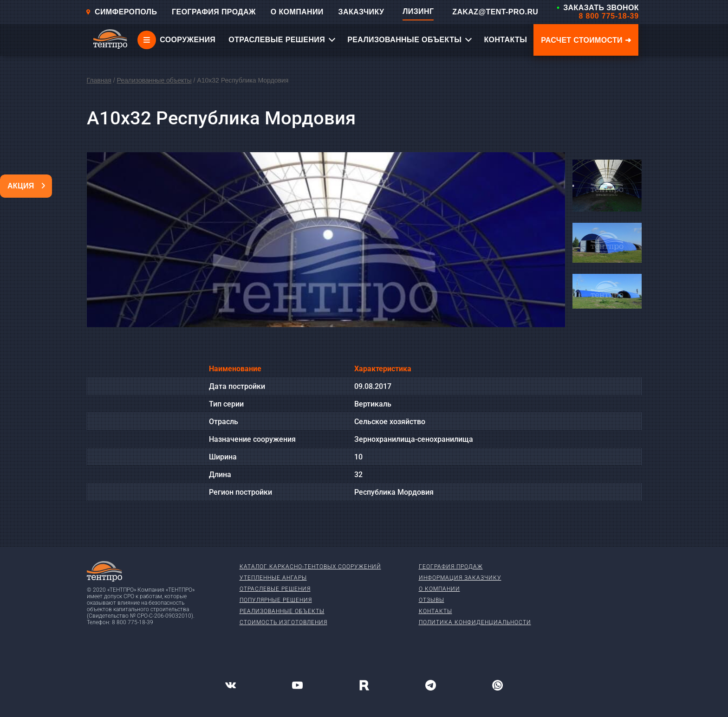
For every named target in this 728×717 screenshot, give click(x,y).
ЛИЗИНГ (418, 11)
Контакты (435, 611)
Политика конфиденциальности (475, 622)
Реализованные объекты (154, 80)
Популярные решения (276, 600)
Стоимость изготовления (283, 622)
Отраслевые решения (275, 589)
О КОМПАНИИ (297, 12)
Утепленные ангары (273, 578)
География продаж (451, 567)
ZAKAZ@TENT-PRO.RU (495, 12)
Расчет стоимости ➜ (586, 40)
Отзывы (432, 600)
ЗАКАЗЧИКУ (361, 12)
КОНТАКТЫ (505, 40)
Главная (99, 80)
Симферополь (121, 12)
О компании (439, 589)
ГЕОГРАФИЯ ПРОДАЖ (214, 12)
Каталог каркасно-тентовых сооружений (310, 567)
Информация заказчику (460, 578)
